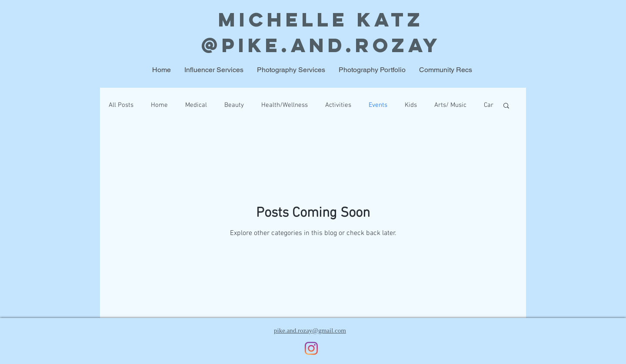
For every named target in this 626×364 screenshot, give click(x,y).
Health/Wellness (285, 105)
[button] (506, 106)
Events (378, 105)
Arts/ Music (450, 105)
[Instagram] (311, 348)
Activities (338, 105)
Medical (196, 105)
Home (159, 105)
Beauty (234, 105)
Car (489, 105)
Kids (411, 105)
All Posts (121, 105)
